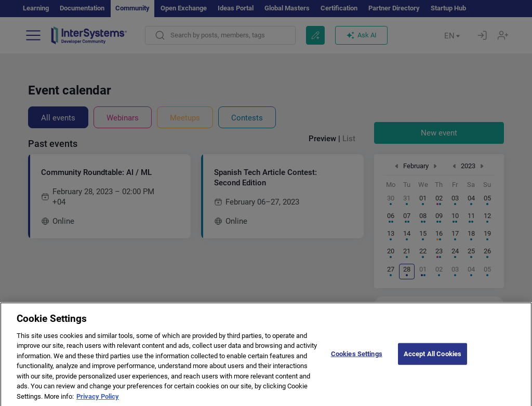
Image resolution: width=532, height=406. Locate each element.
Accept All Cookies (433, 360)
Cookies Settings (357, 360)
